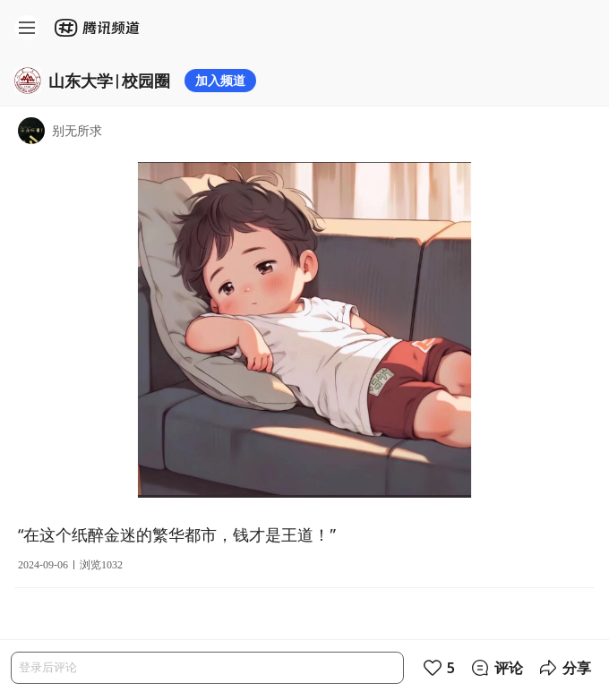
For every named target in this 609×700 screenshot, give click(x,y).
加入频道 (220, 80)
